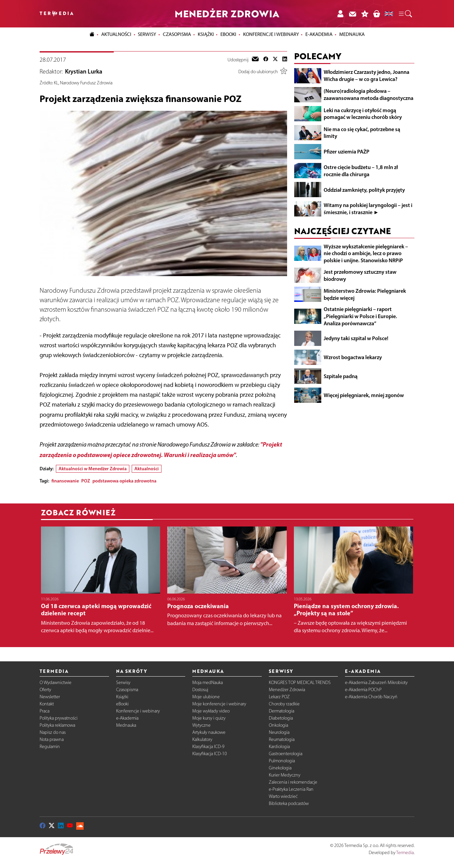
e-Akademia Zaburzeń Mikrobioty (376, 683)
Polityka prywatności (59, 718)
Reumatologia (282, 739)
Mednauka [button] (352, 34)
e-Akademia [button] (319, 34)
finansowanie (65, 481)
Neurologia (279, 732)
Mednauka (126, 725)
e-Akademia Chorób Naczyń (371, 697)
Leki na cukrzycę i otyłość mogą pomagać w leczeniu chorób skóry (363, 114)
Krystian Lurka (84, 71)
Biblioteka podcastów (289, 803)
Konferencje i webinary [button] (271, 34)
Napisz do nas (53, 732)
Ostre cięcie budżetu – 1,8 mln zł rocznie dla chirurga (361, 171)
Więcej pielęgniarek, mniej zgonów (364, 395)
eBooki (228, 34)
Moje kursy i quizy (209, 718)
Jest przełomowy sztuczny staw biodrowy (360, 275)
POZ (86, 481)
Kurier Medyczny (285, 775)
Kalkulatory (202, 739)
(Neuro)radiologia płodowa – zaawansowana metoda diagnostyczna (369, 94)
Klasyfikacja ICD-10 (210, 754)
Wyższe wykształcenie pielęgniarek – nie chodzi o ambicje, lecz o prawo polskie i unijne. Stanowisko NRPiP (366, 253)
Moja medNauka (208, 683)
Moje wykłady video (211, 711)
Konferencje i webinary (138, 711)
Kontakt (47, 704)
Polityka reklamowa (57, 725)
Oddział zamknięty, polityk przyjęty (364, 190)
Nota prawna (52, 739)
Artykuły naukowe (209, 732)
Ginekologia (280, 768)
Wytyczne (201, 725)
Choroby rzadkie (284, 704)
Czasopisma (127, 690)
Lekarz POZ (279, 697)
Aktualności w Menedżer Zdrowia (93, 469)
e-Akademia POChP (363, 690)
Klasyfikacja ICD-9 (208, 747)
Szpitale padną (341, 376)
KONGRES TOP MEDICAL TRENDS (300, 683)
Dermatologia (282, 711)
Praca (45, 711)
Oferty (45, 690)
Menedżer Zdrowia (287, 690)
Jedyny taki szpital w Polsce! (356, 338)
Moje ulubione (206, 697)
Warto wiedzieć (283, 796)
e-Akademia (127, 718)
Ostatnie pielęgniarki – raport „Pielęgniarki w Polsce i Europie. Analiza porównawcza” (360, 316)
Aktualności (147, 469)
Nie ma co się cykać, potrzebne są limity (362, 133)
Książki (206, 34)
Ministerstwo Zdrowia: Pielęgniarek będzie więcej (365, 294)
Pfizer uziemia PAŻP (347, 151)
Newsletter (50, 697)
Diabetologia (281, 718)
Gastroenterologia (286, 754)
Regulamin (50, 747)
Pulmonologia (282, 761)
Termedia (405, 853)
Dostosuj (200, 690)
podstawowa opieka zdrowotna (124, 481)
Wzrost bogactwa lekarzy (353, 357)
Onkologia (278, 725)
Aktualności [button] (116, 34)
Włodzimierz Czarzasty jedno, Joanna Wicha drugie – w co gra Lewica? (366, 75)
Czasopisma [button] (177, 34)
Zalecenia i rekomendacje (293, 782)
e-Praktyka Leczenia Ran (291, 789)
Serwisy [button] (147, 34)
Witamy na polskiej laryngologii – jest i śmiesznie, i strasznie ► (368, 209)
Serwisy (123, 683)
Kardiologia (279, 747)
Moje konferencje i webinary (219, 704)
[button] (405, 14)
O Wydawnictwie (56, 683)
